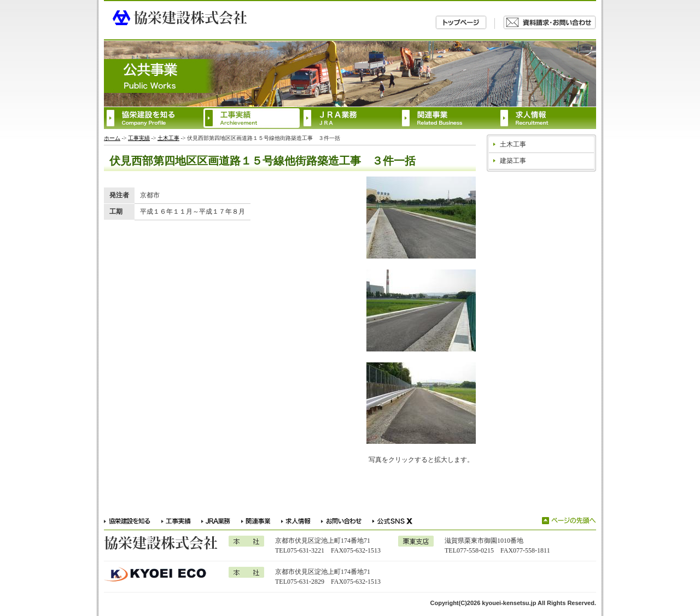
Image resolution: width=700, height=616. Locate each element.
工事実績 (139, 138)
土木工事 (168, 138)
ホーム (112, 138)
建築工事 (513, 161)
